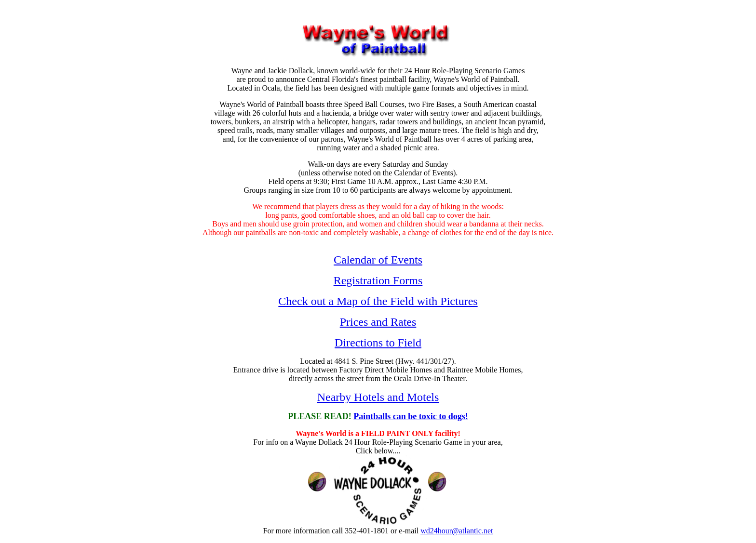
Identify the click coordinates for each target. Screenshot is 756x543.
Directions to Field (378, 343)
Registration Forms (378, 280)
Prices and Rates (378, 322)
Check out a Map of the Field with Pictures (378, 301)
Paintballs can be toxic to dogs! (411, 416)
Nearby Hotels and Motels (378, 397)
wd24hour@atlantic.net (457, 531)
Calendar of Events (378, 260)
